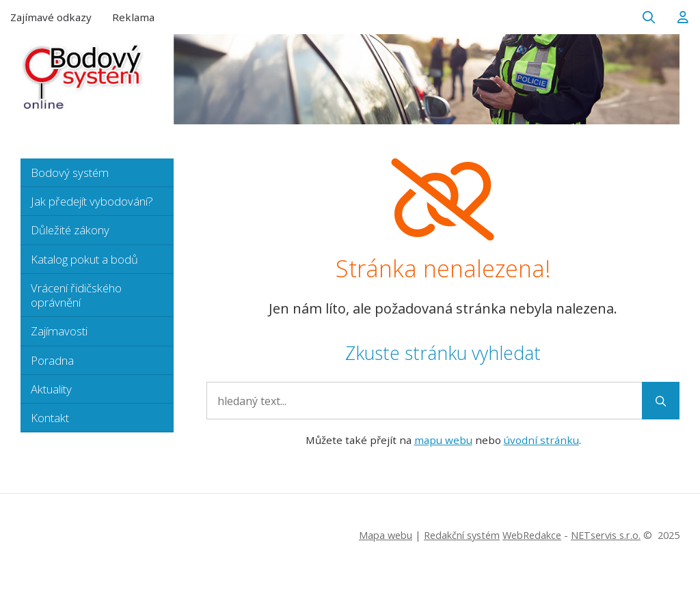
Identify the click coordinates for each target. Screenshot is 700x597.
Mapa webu (386, 535)
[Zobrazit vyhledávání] (649, 17)
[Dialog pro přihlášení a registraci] (683, 17)
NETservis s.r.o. (606, 535)
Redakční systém (462, 535)
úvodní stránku (541, 440)
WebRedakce (532, 535)
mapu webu (443, 440)
